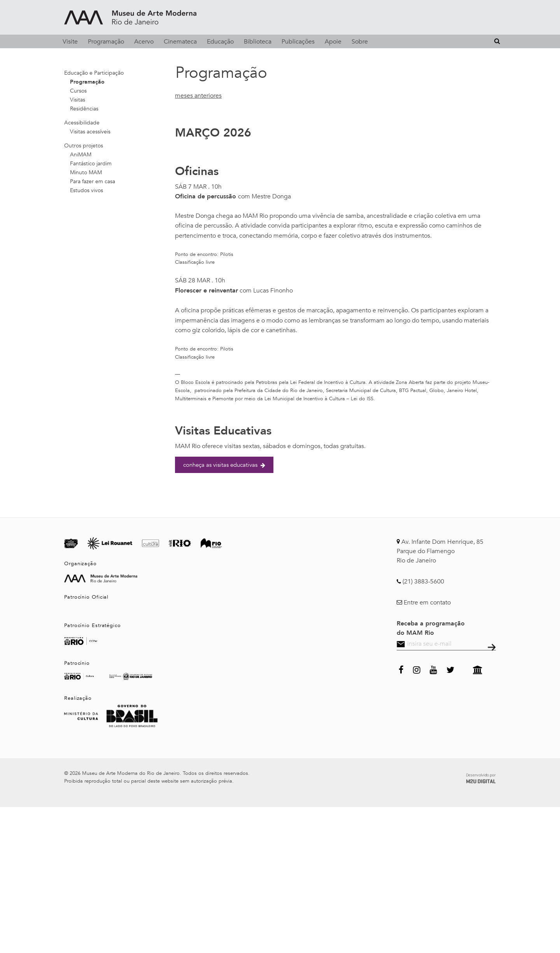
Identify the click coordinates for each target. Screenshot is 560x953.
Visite (70, 42)
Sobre (360, 42)
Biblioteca (258, 42)
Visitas (78, 100)
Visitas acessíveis (90, 132)
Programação (106, 42)
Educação (220, 42)
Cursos (78, 91)
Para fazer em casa (93, 181)
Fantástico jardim (91, 164)
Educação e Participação (94, 73)
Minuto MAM (86, 173)
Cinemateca (180, 42)
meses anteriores (198, 96)
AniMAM (81, 155)
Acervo (144, 42)
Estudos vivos (87, 190)
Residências (84, 109)
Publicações (298, 42)
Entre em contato (427, 603)
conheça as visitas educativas (224, 465)
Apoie (333, 42)
